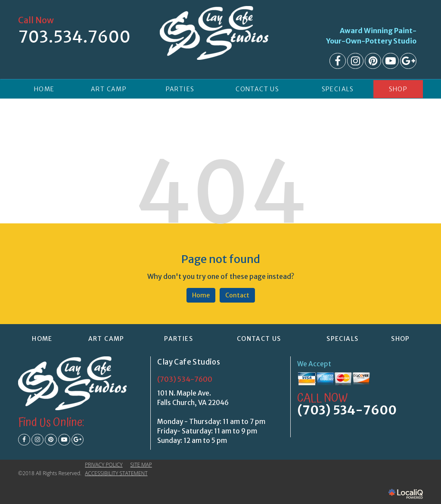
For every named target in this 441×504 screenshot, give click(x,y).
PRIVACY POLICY (104, 465)
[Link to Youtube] (391, 61)
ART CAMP (109, 89)
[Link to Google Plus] (408, 61)
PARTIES (180, 89)
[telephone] (74, 39)
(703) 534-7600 (185, 379)
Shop (398, 89)
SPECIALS (338, 89)
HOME (44, 89)
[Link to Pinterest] (373, 61)
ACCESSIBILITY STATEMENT (116, 473)
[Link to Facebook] (338, 61)
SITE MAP (141, 465)
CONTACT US (257, 89)
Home (201, 295)
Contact (237, 295)
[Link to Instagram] (355, 61)
